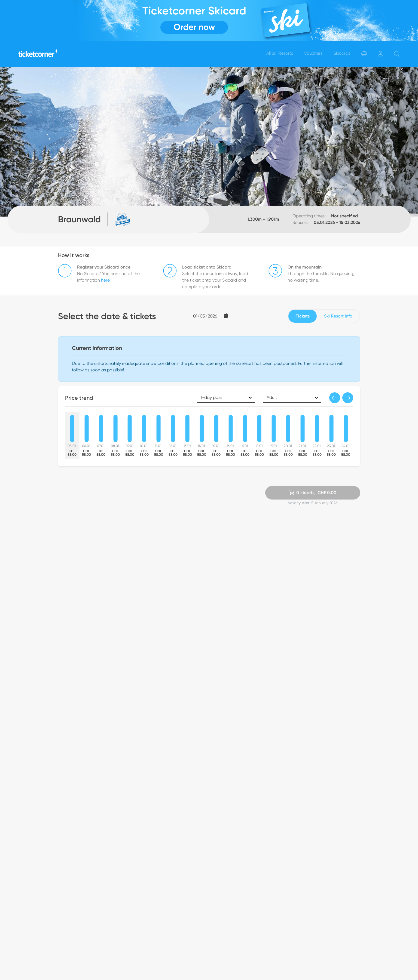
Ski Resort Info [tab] (338, 316)
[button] (335, 398)
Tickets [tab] (303, 316)
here (105, 280)
